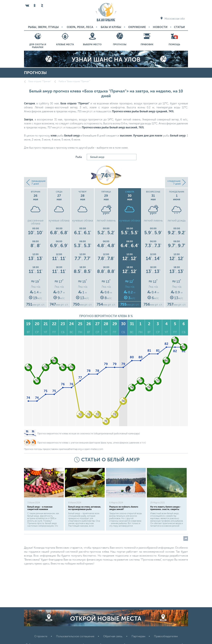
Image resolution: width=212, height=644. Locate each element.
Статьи (179, 27)
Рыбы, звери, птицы (43, 27)
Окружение (137, 27)
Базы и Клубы (111, 27)
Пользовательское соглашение (75, 636)
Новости (160, 27)
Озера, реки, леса (80, 27)
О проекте (41, 636)
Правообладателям (166, 636)
